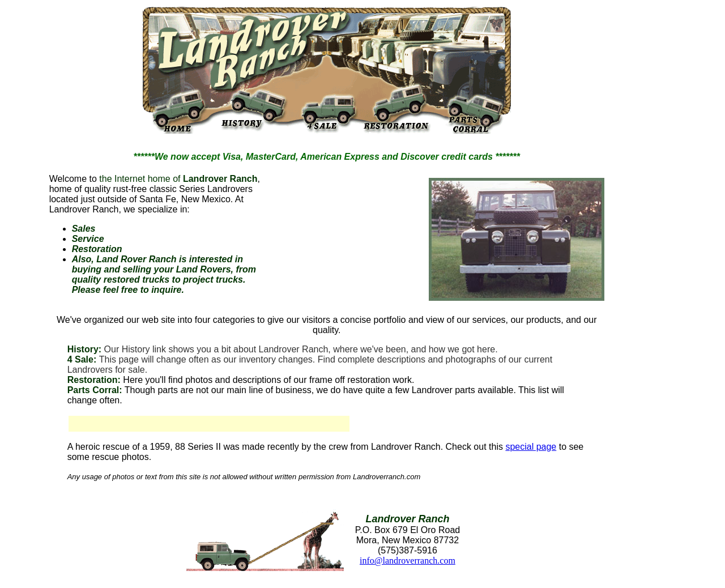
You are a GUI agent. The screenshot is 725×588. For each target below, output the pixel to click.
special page (531, 447)
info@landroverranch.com (408, 561)
